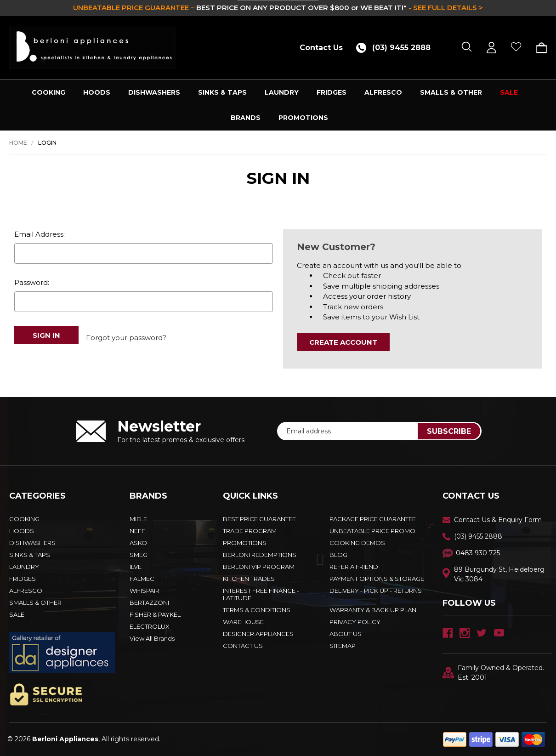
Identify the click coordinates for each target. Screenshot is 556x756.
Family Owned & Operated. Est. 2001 (493, 673)
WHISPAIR (145, 591)
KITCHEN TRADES (249, 579)
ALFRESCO (383, 92)
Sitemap (343, 646)
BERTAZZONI (149, 603)
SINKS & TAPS (222, 92)
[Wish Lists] (516, 48)
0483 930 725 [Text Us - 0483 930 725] (478, 553)
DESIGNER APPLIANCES (258, 634)
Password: (32, 282)
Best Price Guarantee (259, 519)
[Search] (467, 48)
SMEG (139, 555)
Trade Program (250, 531)
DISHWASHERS (154, 92)
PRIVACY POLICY (355, 622)
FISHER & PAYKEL (155, 614)
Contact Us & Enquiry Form (498, 520)
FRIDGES (332, 92)
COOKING (48, 92)
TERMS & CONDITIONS (257, 610)
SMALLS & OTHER (451, 92)
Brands (246, 118)
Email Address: (40, 234)
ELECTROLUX (150, 626)
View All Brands (152, 638)
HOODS (97, 92)
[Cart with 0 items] (538, 48)
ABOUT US (346, 634)
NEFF (137, 531)
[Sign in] (491, 48)
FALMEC (142, 579)
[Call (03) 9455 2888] (397, 48)
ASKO (138, 543)
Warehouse (243, 622)
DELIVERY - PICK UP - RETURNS (376, 591)
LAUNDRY (282, 92)
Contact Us (321, 48)
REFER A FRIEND (354, 567)
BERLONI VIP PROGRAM (259, 567)
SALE (509, 92)
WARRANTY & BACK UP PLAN (373, 610)
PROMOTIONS (303, 118)
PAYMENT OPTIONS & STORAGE (377, 579)
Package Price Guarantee (373, 519)
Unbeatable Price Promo (372, 531)
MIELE (138, 519)
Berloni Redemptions (260, 555)
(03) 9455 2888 (478, 536)
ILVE (136, 567)
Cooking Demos (357, 543)
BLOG (338, 555)
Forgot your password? (126, 335)
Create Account (343, 342)
